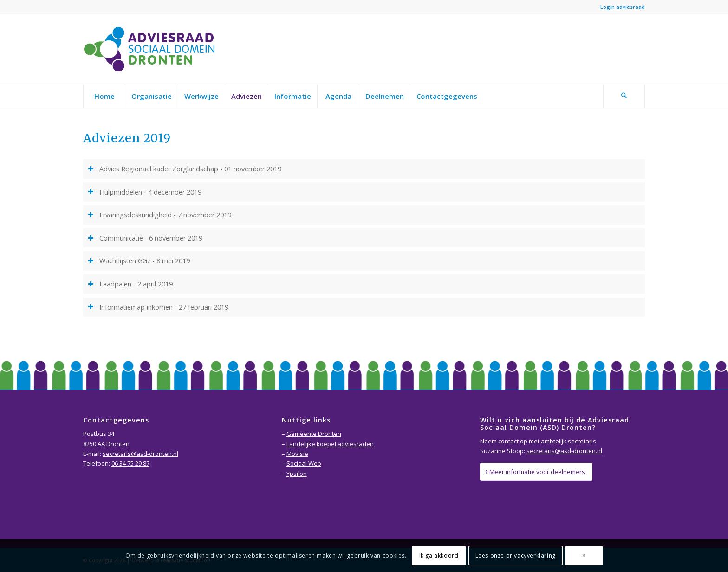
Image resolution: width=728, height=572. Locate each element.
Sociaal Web (304, 463)
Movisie (297, 454)
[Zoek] (624, 96)
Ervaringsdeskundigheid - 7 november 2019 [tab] (159, 215)
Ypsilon (297, 474)
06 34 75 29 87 (130, 463)
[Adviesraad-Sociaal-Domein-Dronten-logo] (152, 49)
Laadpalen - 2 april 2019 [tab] (130, 284)
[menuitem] (104, 96)
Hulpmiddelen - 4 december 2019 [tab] (145, 192)
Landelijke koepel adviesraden (330, 444)
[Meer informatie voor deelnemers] (536, 472)
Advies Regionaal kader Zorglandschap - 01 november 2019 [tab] (185, 169)
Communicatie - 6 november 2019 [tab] (145, 238)
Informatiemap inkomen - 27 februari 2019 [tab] (158, 307)
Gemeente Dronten (314, 434)
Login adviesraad (623, 7)
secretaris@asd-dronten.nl (140, 454)
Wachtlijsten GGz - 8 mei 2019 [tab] (139, 261)
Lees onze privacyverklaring (516, 556)
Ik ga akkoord (439, 556)
